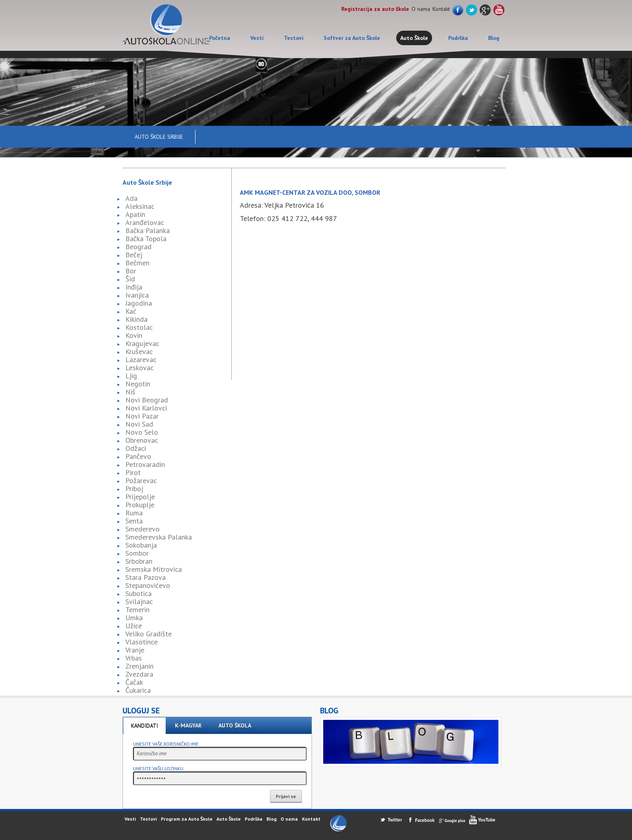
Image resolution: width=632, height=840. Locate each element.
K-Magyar (188, 725)
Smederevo (142, 529)
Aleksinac (140, 206)
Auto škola (235, 725)
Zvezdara (139, 674)
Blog (494, 38)
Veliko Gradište (149, 634)
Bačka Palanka (148, 230)
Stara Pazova (146, 577)
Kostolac (139, 327)
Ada (131, 198)
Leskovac (139, 368)
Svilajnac (139, 601)
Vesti (257, 38)
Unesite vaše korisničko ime (166, 744)
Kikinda (136, 319)
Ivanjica (137, 295)
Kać (131, 311)
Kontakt (441, 9)
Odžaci (136, 448)
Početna (220, 38)
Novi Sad (139, 424)
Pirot (133, 472)
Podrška (458, 38)
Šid (130, 279)
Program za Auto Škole (187, 819)
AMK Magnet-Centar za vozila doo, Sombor (310, 192)
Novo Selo (142, 432)
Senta (134, 521)
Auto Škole (414, 38)
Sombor (137, 553)
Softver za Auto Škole (352, 38)
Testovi (294, 38)
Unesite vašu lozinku (158, 768)
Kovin (134, 335)
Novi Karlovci (146, 408)
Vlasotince (141, 642)
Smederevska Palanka (159, 537)
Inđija (134, 287)
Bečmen (137, 263)
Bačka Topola (146, 239)
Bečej (134, 255)
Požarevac (141, 480)
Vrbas (134, 658)
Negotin (138, 384)
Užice (134, 626)
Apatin (135, 214)
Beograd (138, 247)
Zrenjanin (139, 666)
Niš (130, 392)
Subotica (138, 593)
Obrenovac (142, 440)
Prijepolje (140, 497)
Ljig (131, 376)
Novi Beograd (147, 400)
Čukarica (138, 690)
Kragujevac (142, 343)
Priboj (134, 489)
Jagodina (139, 303)
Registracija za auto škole (375, 9)
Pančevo (138, 456)
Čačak (134, 682)
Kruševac (139, 351)
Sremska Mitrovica (154, 569)
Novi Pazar (142, 416)
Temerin (137, 610)
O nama (421, 9)
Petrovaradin (145, 464)
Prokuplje (140, 505)
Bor (131, 271)
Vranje (135, 650)
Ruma (134, 513)
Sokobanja (141, 545)
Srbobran (139, 561)
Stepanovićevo (148, 585)
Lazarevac (141, 360)
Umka (134, 618)
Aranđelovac (145, 222)
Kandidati (144, 725)
